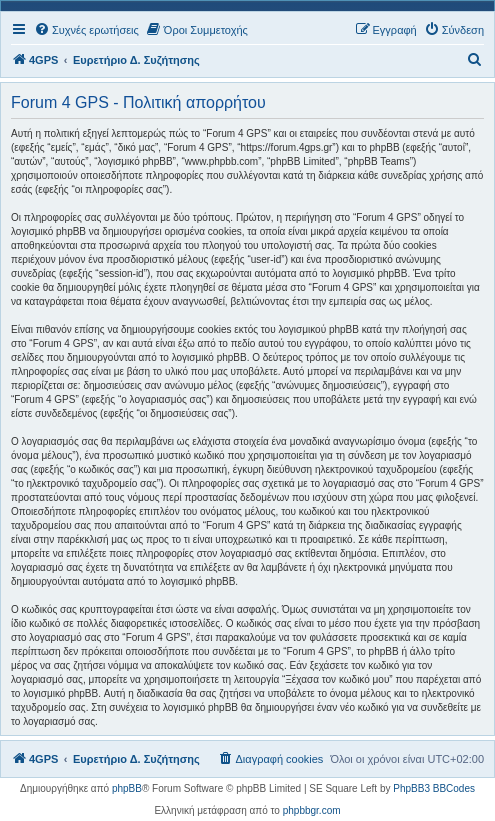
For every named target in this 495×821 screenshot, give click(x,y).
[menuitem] (86, 30)
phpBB (127, 788)
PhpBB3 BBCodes (434, 788)
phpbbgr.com (312, 810)
